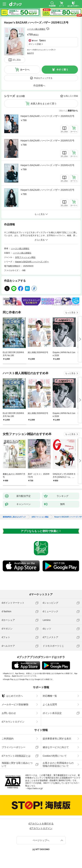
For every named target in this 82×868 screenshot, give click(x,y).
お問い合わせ (9, 713)
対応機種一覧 (50, 696)
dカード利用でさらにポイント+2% (40, 50)
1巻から (63, 111)
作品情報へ (39, 85)
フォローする (48, 29)
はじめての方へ (12, 696)
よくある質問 (50, 704)
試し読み (17, 60)
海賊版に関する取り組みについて (17, 764)
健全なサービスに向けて (56, 747)
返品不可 (30, 53)
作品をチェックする (43, 78)
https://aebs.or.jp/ (35, 788)
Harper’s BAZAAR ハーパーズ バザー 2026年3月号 (47, 190)
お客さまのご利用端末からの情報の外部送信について (58, 764)
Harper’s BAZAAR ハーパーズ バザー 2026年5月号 (47, 141)
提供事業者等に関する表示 (57, 739)
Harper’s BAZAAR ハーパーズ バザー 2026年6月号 (47, 116)
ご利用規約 (8, 739)
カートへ (25, 70)
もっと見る (70, 313)
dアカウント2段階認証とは (16, 756)
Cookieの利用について (55, 756)
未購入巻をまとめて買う (44, 104)
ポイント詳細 (35, 44)
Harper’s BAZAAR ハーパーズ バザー (32, 262)
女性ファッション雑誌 (25, 257)
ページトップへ (41, 840)
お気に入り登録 (71, 96)
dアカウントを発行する (41, 824)
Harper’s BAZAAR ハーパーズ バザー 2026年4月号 (47, 165)
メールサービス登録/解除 (15, 704)
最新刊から (73, 111)
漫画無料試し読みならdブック (14, 517)
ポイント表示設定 (52, 713)
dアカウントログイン (13, 722)
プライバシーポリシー (14, 747)
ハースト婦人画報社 (36, 29)
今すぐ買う (62, 70)
